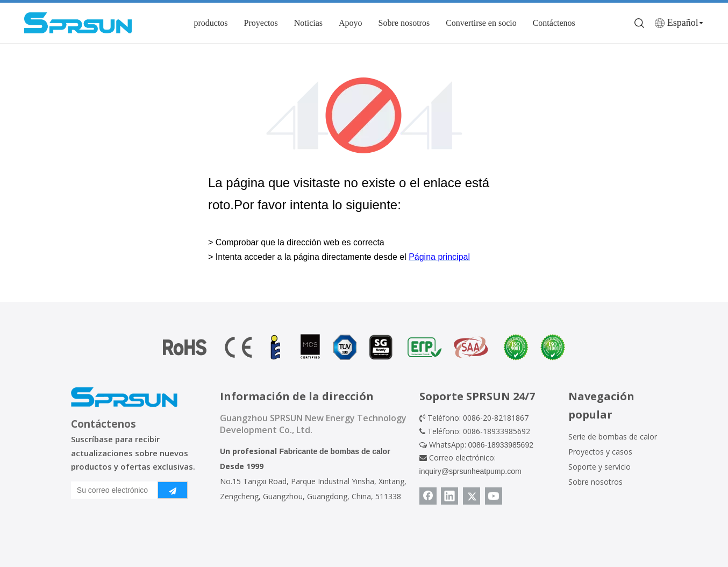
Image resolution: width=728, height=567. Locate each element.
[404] (364, 115)
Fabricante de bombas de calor (334, 451)
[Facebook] (428, 496)
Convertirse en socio (481, 23)
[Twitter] (472, 496)
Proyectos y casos (600, 452)
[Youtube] (494, 496)
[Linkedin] (449, 496)
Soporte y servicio (599, 467)
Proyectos (261, 23)
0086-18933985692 (501, 445)
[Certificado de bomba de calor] (364, 347)
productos (210, 23)
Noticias (308, 23)
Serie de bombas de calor (613, 437)
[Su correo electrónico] (112, 490)
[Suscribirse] (173, 490)
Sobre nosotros (404, 23)
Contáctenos (554, 23)
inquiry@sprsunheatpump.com (470, 471)
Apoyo (351, 23)
